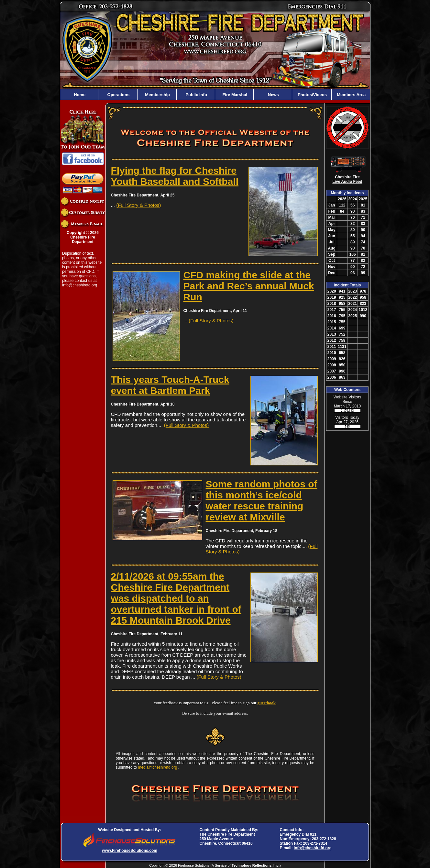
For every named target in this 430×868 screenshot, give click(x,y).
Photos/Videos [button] (312, 95)
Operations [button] (118, 95)
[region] (215, 95)
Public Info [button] (196, 95)
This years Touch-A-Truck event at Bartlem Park (170, 385)
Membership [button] (157, 95)
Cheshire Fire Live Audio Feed (347, 179)
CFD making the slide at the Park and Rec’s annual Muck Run (249, 286)
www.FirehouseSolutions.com (130, 851)
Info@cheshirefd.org (80, 285)
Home (79, 95)
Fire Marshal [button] (234, 95)
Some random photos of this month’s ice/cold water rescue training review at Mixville (262, 501)
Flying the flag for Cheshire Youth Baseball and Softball (175, 176)
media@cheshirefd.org (157, 767)
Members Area (351, 95)
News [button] (273, 95)
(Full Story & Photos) (138, 205)
